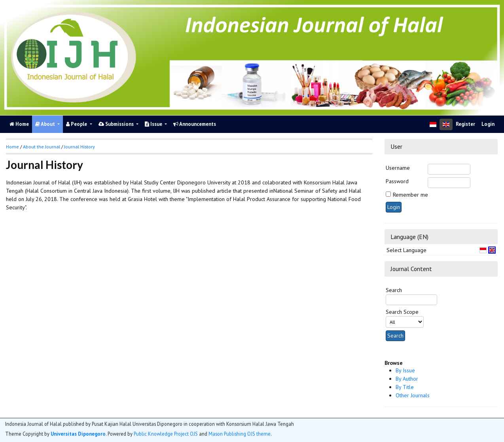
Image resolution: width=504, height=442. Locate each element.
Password (397, 181)
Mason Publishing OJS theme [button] (240, 434)
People (77, 124)
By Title (405, 387)
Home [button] (12, 147)
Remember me (410, 195)
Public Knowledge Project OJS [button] (166, 434)
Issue (154, 124)
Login (488, 124)
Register (465, 124)
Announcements (195, 124)
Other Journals (413, 395)
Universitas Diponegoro (78, 434)
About (46, 124)
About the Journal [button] (42, 147)
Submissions (117, 124)
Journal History (80, 147)
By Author (407, 379)
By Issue (405, 370)
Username (398, 168)
